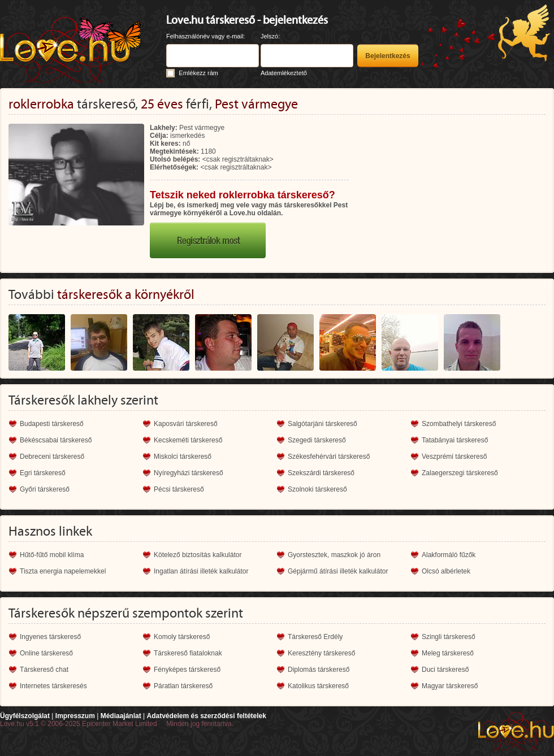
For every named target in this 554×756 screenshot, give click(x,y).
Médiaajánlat (121, 716)
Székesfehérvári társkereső (329, 457)
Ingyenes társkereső (50, 637)
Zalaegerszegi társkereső (460, 473)
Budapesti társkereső (52, 424)
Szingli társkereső (449, 637)
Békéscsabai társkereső (56, 440)
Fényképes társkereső (187, 670)
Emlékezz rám (198, 73)
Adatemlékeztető (284, 73)
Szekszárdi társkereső (321, 473)
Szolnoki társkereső (317, 489)
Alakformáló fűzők (449, 555)
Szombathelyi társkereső (459, 424)
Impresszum (75, 716)
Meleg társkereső (448, 653)
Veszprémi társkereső (454, 457)
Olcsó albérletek (446, 571)
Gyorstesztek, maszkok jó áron (334, 555)
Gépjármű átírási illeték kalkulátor (338, 571)
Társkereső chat (44, 670)
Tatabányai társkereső (455, 440)
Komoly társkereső (182, 637)
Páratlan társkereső (183, 686)
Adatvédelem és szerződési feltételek (206, 716)
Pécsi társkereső (179, 489)
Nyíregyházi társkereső (189, 473)
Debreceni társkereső (52, 457)
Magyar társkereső (450, 686)
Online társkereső (46, 653)
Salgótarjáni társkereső (323, 424)
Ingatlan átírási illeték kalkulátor (201, 571)
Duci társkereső (445, 670)
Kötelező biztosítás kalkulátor (198, 555)
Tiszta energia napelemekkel (63, 571)
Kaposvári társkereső (186, 424)
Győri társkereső (45, 489)
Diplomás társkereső (319, 670)
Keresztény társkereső (321, 653)
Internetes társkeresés (53, 686)
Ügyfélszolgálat (25, 716)
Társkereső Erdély (315, 637)
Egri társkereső (43, 473)
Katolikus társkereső (318, 686)
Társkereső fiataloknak (188, 653)
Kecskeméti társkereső (188, 440)
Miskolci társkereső (183, 457)
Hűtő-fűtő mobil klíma (52, 555)
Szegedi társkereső (317, 440)
